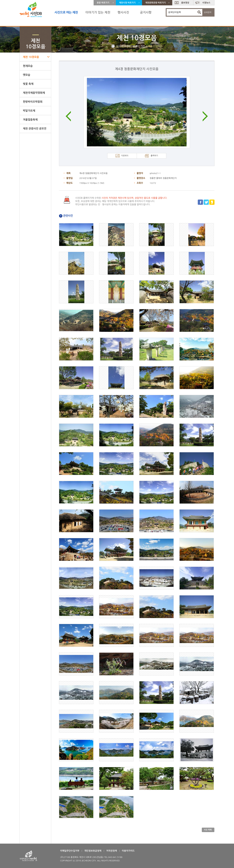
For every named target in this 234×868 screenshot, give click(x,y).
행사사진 (123, 12)
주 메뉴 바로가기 (0, 0)
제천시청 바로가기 (127, 3)
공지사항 (146, 12)
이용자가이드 (128, 851)
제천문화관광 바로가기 (156, 3)
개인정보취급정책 (93, 851)
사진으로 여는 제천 (66, 12)
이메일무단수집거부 (70, 851)
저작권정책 (112, 851)
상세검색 (208, 12)
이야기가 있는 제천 (98, 12)
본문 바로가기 (103, 3)
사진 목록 (208, 830)
